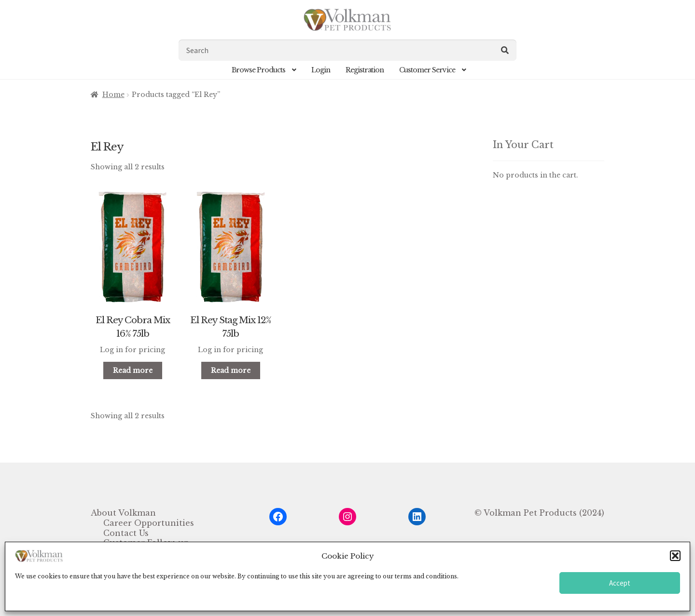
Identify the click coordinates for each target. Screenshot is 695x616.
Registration (365, 70)
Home (113, 95)
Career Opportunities (149, 523)
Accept (620, 583)
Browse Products (258, 70)
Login (321, 70)
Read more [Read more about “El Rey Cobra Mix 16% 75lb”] (133, 370)
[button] (675, 556)
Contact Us (126, 533)
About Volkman (123, 513)
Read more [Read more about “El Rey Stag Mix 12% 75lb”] (231, 370)
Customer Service (427, 70)
